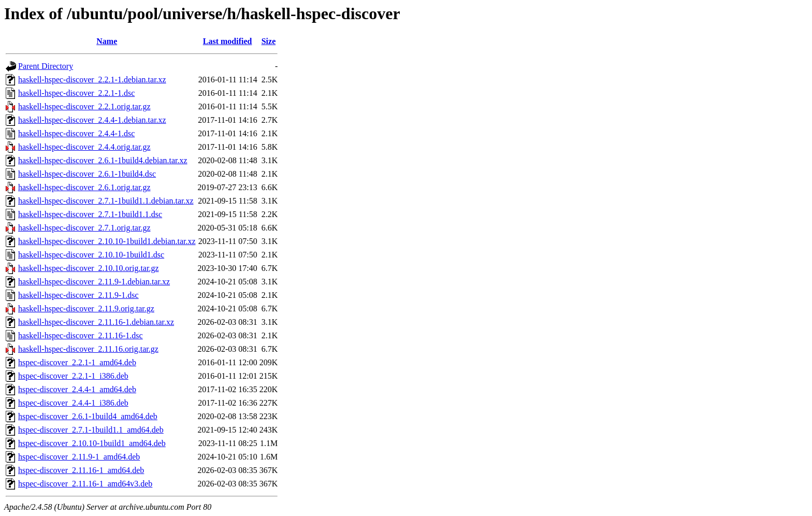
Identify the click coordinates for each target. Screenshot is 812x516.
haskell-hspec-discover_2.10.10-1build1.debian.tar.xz (107, 241)
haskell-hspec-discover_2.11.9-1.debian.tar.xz (94, 282)
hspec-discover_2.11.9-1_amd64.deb (79, 457)
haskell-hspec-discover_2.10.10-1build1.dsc (91, 255)
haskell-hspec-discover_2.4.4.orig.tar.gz (84, 147)
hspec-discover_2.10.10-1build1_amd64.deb (92, 443)
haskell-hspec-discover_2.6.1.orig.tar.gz (84, 187)
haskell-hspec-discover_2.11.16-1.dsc (81, 335)
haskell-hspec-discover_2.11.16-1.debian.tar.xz (96, 322)
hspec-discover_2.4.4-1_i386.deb (73, 403)
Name (107, 41)
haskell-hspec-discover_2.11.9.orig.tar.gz (86, 309)
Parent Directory (46, 66)
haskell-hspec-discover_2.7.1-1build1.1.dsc (90, 214)
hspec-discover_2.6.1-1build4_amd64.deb (88, 416)
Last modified (228, 41)
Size (269, 41)
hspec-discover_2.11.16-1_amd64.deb (81, 470)
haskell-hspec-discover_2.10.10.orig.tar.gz (88, 268)
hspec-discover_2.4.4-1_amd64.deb (77, 389)
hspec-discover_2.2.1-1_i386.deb (73, 376)
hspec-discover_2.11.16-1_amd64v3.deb (85, 484)
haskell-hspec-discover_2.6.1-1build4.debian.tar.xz (103, 160)
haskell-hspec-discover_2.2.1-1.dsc (76, 93)
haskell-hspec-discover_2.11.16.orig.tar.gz (88, 349)
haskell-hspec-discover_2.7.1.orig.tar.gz (84, 228)
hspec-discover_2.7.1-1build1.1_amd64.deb (91, 430)
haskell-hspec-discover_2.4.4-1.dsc (76, 133)
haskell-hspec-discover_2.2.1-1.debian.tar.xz (92, 80)
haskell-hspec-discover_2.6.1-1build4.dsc (87, 174)
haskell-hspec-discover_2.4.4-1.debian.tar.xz (92, 120)
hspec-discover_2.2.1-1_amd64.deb (77, 362)
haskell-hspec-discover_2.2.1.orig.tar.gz (84, 106)
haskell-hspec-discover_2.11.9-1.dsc (78, 295)
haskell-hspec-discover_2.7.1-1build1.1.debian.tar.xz (106, 201)
